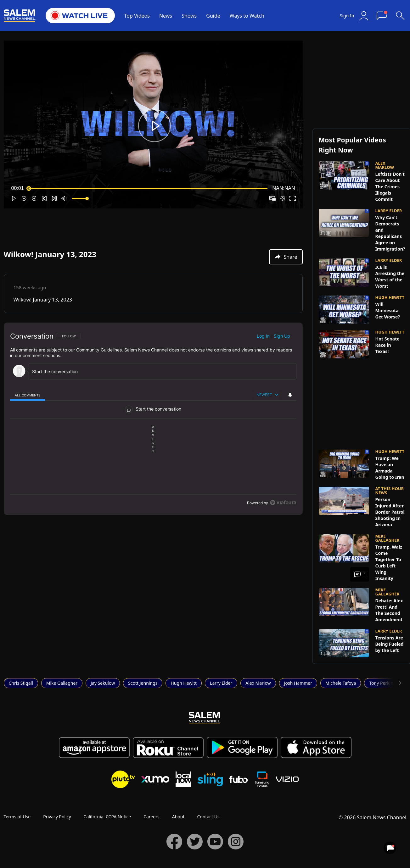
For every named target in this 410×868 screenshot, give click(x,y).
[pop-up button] (283, 198)
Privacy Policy (57, 817)
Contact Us (208, 817)
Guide (213, 16)
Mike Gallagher (62, 683)
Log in (263, 336)
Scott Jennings (143, 683)
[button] (154, 126)
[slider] (148, 188)
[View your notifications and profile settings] (290, 395)
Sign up (282, 336)
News (166, 16)
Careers (151, 817)
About (178, 817)
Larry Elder (221, 683)
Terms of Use (17, 817)
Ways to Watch (247, 16)
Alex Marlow (258, 683)
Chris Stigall (21, 683)
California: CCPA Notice (107, 817)
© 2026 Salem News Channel (372, 817)
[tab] (28, 395)
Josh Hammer (298, 683)
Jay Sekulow (103, 683)
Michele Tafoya (341, 683)
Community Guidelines (99, 350)
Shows (189, 16)
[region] (153, 419)
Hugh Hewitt (184, 683)
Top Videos (137, 16)
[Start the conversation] (160, 371)
